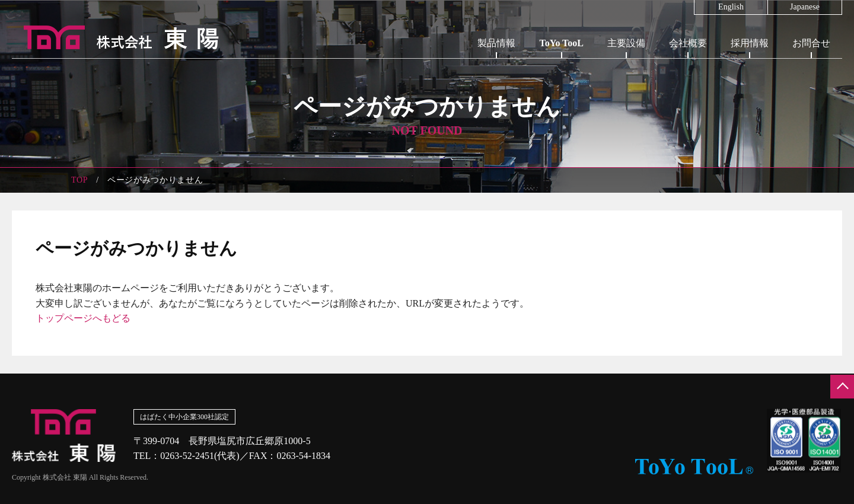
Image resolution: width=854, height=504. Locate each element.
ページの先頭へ (842, 387)
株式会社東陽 (116, 37)
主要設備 (626, 43)
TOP (79, 180)
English (731, 7)
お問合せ (811, 43)
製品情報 (496, 43)
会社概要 (688, 43)
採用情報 (750, 43)
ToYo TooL (561, 43)
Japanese (805, 7)
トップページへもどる (83, 318)
